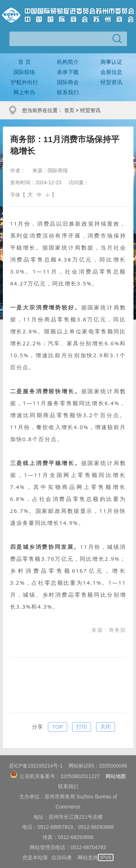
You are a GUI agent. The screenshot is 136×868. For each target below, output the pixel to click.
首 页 (24, 62)
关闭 (106, 727)
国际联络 (24, 72)
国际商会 (68, 82)
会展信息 (111, 72)
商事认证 (111, 62)
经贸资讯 (111, 82)
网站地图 (116, 776)
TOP (57, 727)
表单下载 (68, 72)
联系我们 (68, 92)
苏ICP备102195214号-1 (36, 766)
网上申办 (24, 92)
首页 (69, 110)
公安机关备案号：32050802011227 (55, 776)
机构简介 (68, 62)
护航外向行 (24, 82)
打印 (82, 727)
